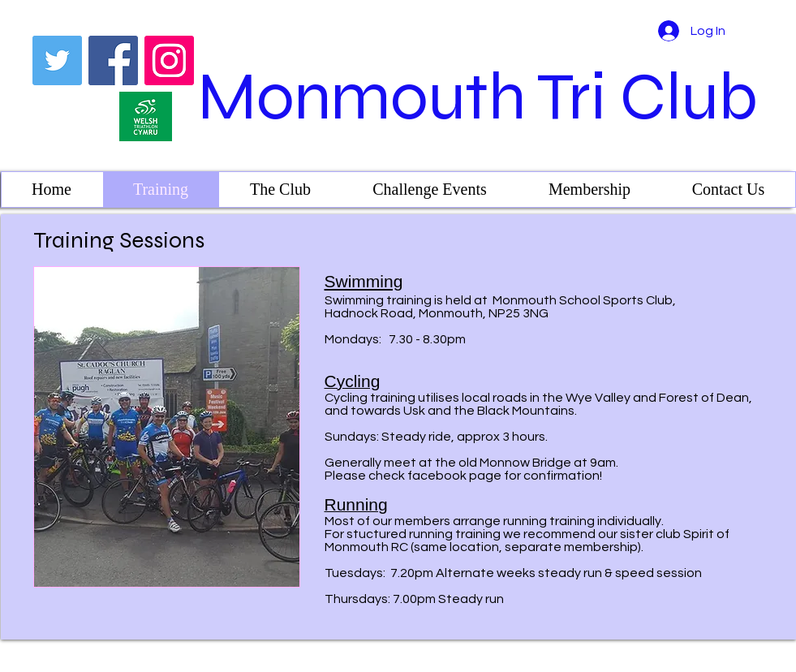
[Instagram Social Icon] (169, 60)
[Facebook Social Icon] (113, 60)
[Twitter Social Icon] (57, 60)
